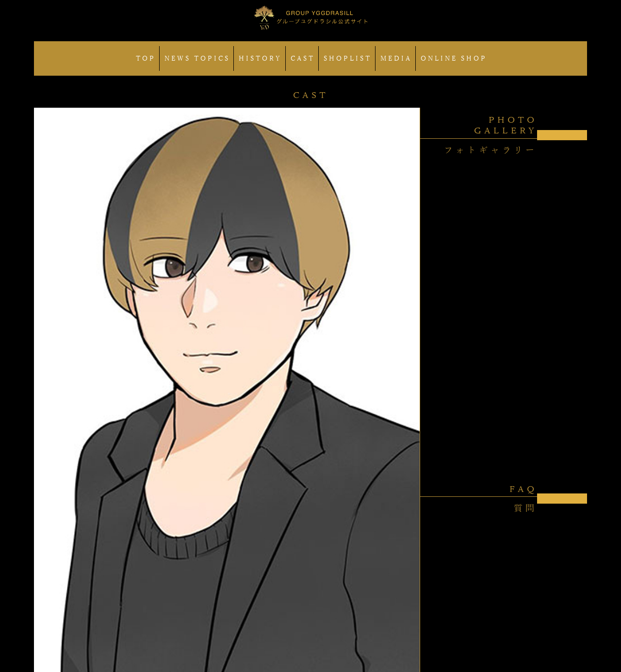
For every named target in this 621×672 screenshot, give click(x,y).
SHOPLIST (348, 59)
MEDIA (396, 59)
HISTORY (260, 59)
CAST (303, 59)
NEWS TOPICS (197, 59)
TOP (146, 59)
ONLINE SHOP (454, 59)
